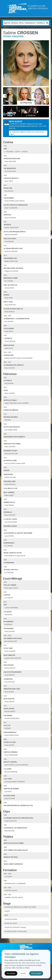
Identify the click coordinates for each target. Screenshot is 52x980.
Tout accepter (36, 973)
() (34, 124)
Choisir (23, 973)
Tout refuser (11, 973)
